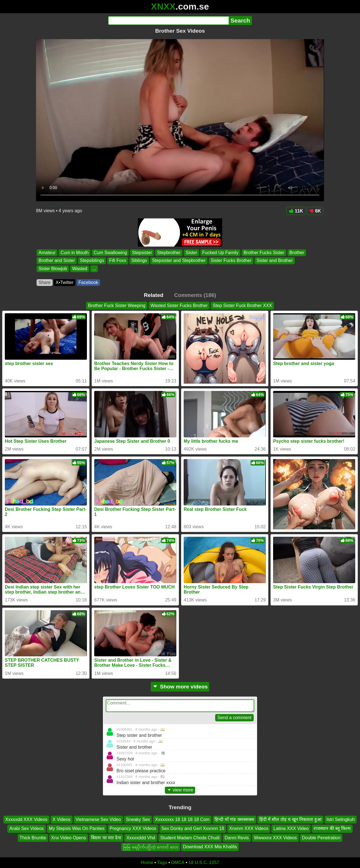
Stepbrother (169, 253)
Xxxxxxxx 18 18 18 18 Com (182, 819)
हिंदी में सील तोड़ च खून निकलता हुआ (290, 819)
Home (147, 863)
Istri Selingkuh (341, 819)
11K (296, 211)
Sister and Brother (275, 261)
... (94, 269)
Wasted (80, 269)
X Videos (62, 819)
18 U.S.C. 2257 (204, 863)
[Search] (168, 21)
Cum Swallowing (110, 253)
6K (315, 211)
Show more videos (180, 687)
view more (180, 790)
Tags (162, 863)
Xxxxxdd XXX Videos (26, 819)
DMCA (178, 863)
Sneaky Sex (138, 819)
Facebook (88, 282)
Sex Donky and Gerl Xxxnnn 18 (193, 828)
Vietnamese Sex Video (98, 819)
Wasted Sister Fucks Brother (179, 306)
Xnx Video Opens (69, 837)
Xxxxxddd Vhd (141, 837)
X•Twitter (65, 282)
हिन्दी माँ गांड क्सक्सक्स (234, 819)
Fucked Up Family (220, 253)
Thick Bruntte (33, 837)
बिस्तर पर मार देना (106, 837)
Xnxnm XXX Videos (249, 828)
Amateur (47, 253)
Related (154, 295)
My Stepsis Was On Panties (77, 828)
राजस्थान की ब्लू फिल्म (332, 828)
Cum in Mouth (75, 253)
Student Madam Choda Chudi (190, 837)
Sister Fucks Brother (231, 261)
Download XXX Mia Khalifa (210, 847)
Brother (297, 253)
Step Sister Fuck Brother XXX (242, 306)
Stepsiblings (92, 261)
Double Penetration (321, 837)
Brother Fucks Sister (264, 253)
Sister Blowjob (53, 269)
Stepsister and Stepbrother (179, 261)
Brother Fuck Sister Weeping (117, 306)
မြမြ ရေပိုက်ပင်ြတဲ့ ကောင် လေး (150, 847)
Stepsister (142, 253)
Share (45, 282)
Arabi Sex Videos (26, 828)
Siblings (139, 261)
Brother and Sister (57, 261)
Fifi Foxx (118, 261)
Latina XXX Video (291, 828)
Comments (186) (195, 295)
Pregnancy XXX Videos (133, 828)
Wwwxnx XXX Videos (275, 837)
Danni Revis (237, 837)
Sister (191, 253)
